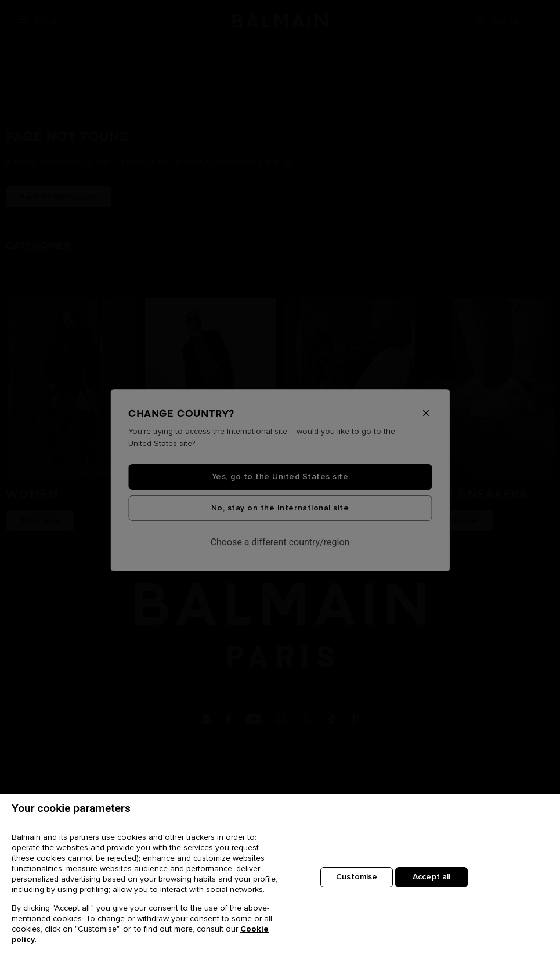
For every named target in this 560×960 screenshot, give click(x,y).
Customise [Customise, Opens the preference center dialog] (357, 878)
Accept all (431, 878)
